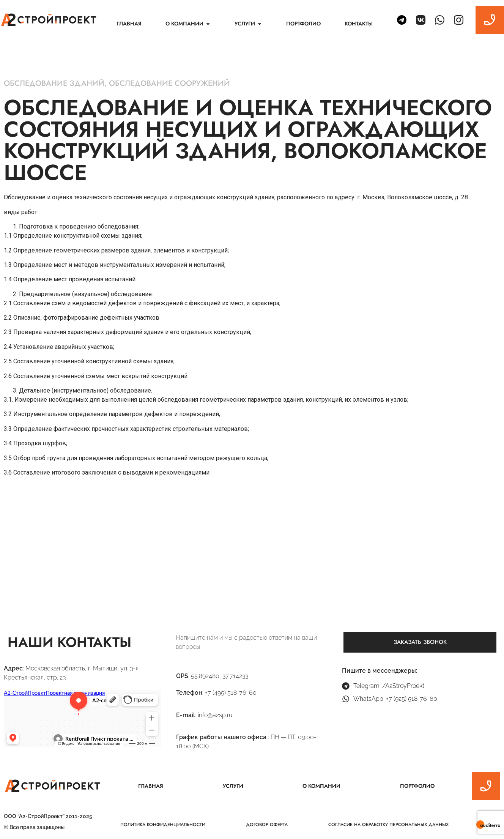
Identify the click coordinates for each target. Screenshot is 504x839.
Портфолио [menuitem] (303, 24)
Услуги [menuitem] (233, 786)
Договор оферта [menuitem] (267, 825)
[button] (208, 24)
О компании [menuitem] (321, 786)
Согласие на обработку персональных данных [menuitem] (388, 825)
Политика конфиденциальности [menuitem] (163, 825)
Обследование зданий (54, 83)
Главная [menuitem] (129, 24)
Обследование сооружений (169, 83)
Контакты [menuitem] (359, 24)
